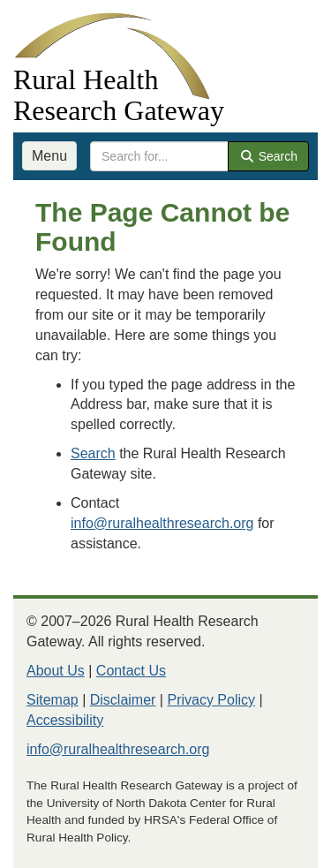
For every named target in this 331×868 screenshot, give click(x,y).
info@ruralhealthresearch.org (162, 523)
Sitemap (53, 700)
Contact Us (131, 671)
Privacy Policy (211, 700)
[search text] (159, 156)
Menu (49, 156)
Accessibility (65, 720)
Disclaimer (123, 700)
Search (268, 156)
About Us (56, 671)
